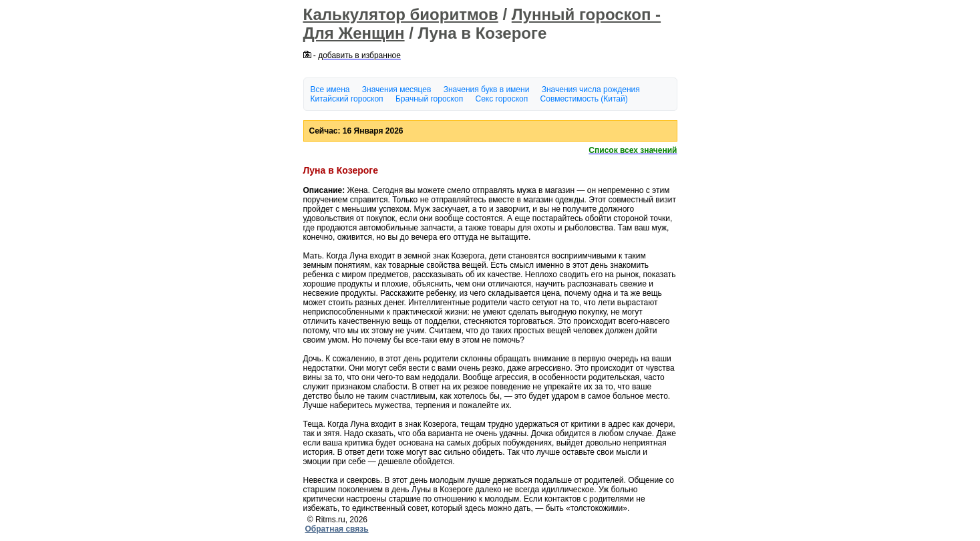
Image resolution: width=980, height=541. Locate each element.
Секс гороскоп (502, 99)
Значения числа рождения (591, 89)
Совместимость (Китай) (584, 99)
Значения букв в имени (487, 89)
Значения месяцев (397, 89)
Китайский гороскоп (347, 99)
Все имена (330, 89)
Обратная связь (337, 529)
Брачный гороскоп (429, 99)
